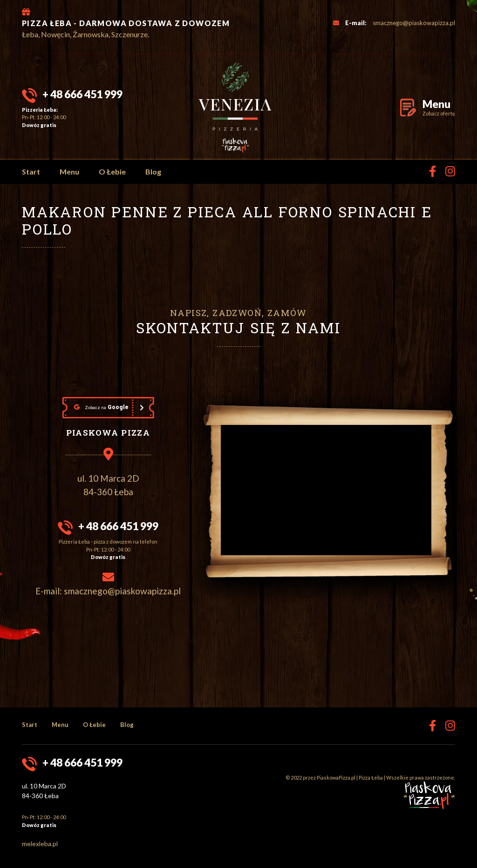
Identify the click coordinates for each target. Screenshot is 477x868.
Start (31, 172)
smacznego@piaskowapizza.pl (414, 23)
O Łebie (112, 172)
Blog (153, 172)
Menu (69, 172)
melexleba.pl (40, 844)
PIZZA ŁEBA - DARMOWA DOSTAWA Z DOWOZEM (126, 23)
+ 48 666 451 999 (82, 94)
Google (101, 407)
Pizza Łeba (371, 777)
